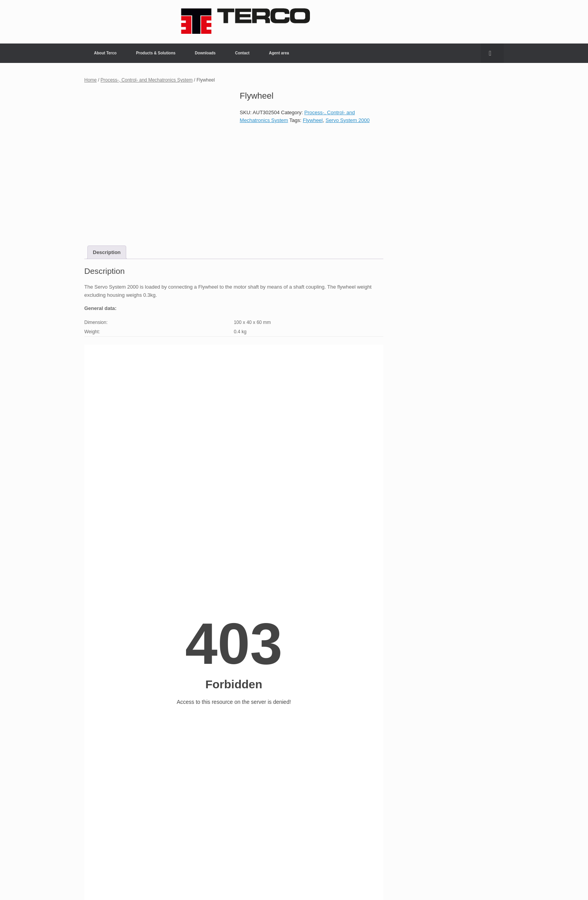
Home (90, 80)
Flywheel (313, 120)
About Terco (105, 53)
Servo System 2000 (347, 120)
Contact (242, 53)
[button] (492, 53)
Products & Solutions (156, 53)
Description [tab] (107, 252)
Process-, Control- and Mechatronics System (147, 80)
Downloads (205, 53)
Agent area (279, 53)
